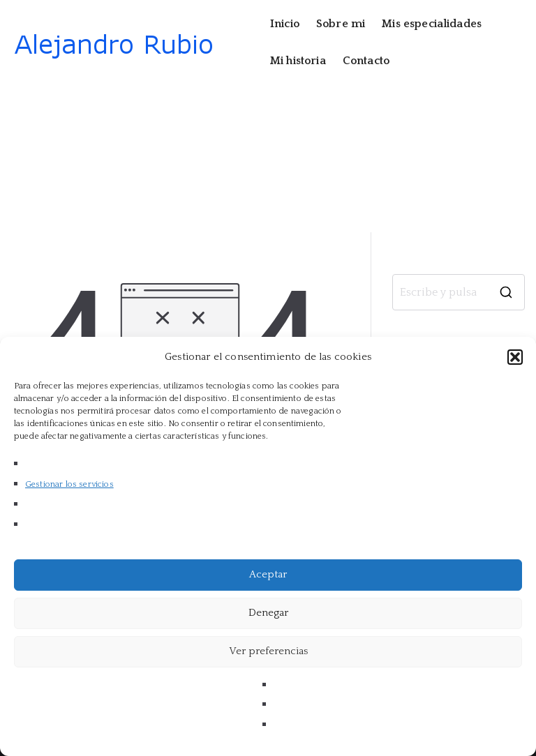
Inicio (285, 24)
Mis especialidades (432, 24)
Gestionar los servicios (69, 484)
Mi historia (298, 61)
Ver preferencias (268, 651)
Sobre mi (341, 24)
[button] (515, 357)
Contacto (366, 61)
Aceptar (268, 574)
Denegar (268, 613)
